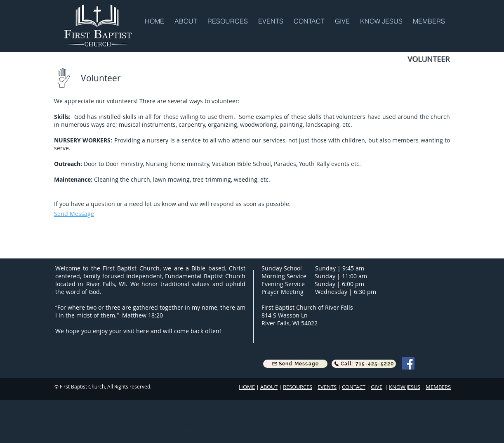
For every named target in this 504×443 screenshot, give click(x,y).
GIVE (377, 387)
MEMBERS (438, 387)
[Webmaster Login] (201, 424)
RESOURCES (298, 387)
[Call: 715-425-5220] (364, 364)
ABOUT (269, 387)
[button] (187, 21)
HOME (247, 387)
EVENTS (327, 387)
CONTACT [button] (354, 387)
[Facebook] (408, 363)
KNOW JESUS (405, 387)
